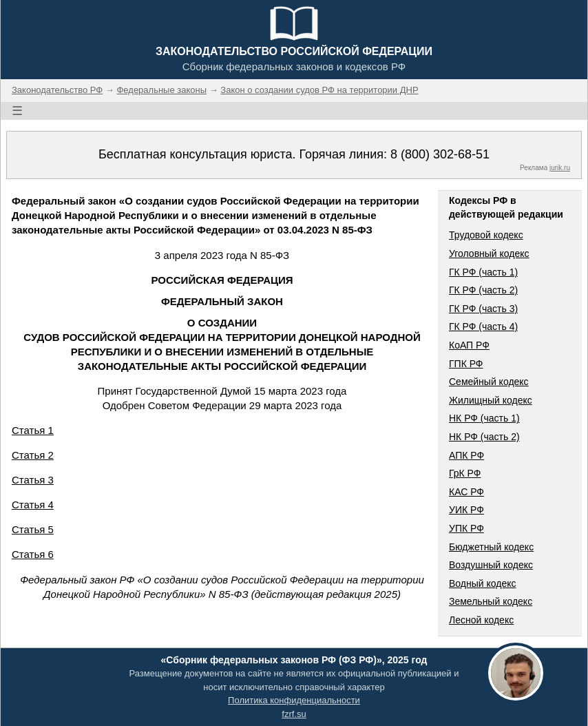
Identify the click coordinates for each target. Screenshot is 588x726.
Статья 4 (33, 505)
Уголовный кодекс (489, 253)
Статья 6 (33, 554)
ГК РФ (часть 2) (483, 290)
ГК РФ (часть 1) (483, 272)
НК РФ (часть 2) (484, 437)
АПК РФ (466, 455)
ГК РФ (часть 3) (483, 309)
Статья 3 (33, 480)
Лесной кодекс (481, 620)
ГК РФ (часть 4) (483, 326)
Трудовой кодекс (486, 235)
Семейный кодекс (489, 382)
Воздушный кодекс (491, 565)
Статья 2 (33, 455)
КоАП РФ (469, 345)
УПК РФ (466, 528)
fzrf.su (294, 714)
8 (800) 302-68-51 (440, 154)
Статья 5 (33, 529)
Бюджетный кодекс (491, 547)
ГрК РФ (465, 473)
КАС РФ (466, 492)
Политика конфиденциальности (294, 700)
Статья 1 (33, 430)
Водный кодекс (483, 583)
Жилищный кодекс (491, 400)
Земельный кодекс (491, 601)
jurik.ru (560, 168)
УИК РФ (466, 510)
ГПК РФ (466, 364)
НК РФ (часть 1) (484, 418)
